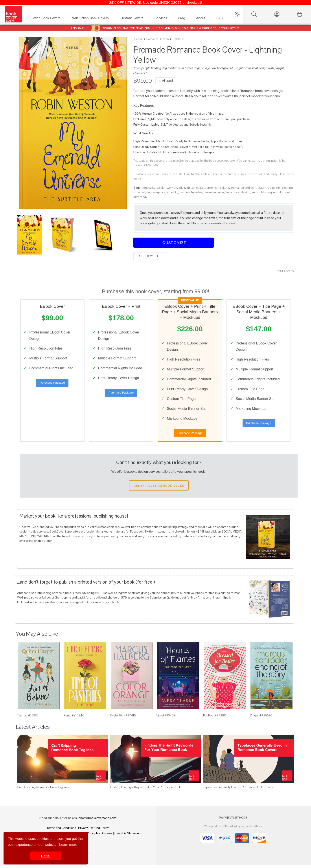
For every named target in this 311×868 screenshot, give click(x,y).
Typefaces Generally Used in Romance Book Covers (238, 790)
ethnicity (173, 192)
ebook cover (282, 192)
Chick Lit (178, 39)
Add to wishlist (150, 256)
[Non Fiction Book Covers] (91, 19)
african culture (196, 188)
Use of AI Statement (128, 836)
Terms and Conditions (61, 831)
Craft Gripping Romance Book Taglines (43, 790)
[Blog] (183, 19)
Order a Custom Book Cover (159, 489)
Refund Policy (99, 831)
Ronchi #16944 (74, 718)
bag (272, 188)
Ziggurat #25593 (261, 718)
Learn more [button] (68, 845)
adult (182, 188)
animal (235, 188)
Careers (107, 836)
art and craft (249, 188)
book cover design (238, 192)
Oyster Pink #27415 (123, 718)
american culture (218, 188)
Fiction (138, 39)
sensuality (149, 188)
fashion (185, 192)
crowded (139, 192)
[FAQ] (221, 19)
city (278, 188)
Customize (174, 243)
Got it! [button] (46, 856)
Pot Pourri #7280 (215, 718)
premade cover (214, 192)
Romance (152, 39)
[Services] (162, 19)
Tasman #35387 (28, 718)
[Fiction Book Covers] (47, 19)
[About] (202, 19)
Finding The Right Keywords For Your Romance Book (145, 790)
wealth (161, 188)
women (172, 188)
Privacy (83, 831)
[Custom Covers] (133, 19)
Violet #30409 (166, 718)
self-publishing (262, 192)
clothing (287, 188)
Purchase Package (52, 384)
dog (149, 192)
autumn (263, 188)
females (197, 192)
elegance (159, 192)
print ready (140, 197)
